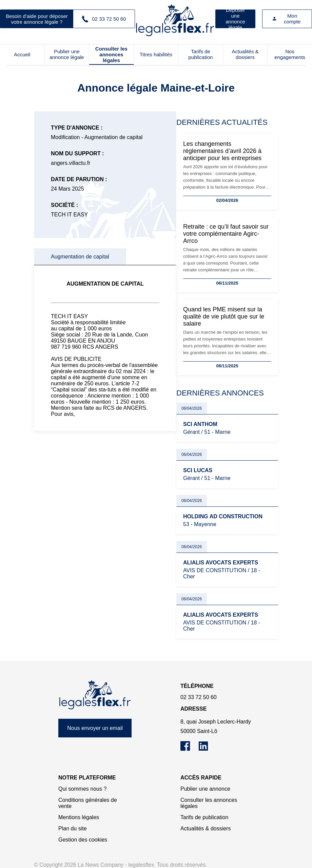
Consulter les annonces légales (111, 54)
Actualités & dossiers (245, 54)
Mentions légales (79, 817)
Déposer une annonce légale (235, 19)
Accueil (22, 54)
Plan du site (73, 828)
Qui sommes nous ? (82, 789)
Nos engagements (290, 54)
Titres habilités (156, 54)
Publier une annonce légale (67, 54)
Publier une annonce (205, 789)
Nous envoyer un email (95, 728)
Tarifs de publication (201, 54)
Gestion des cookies (83, 840)
